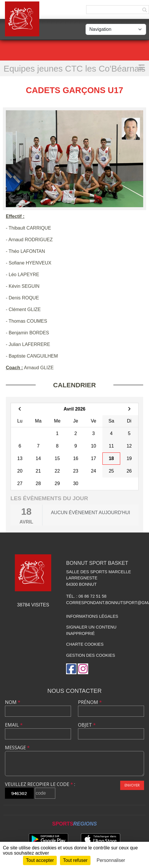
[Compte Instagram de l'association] (83, 669)
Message (17, 748)
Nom (13, 702)
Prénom (90, 702)
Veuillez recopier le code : (40, 784)
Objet (87, 725)
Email (14, 725)
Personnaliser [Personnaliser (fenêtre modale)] (111, 860)
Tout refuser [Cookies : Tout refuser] (75, 860)
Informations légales (92, 616)
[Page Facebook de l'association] (71, 669)
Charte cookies (85, 644)
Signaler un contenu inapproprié (91, 630)
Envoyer (132, 785)
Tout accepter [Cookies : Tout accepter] (40, 860)
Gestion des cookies (91, 655)
